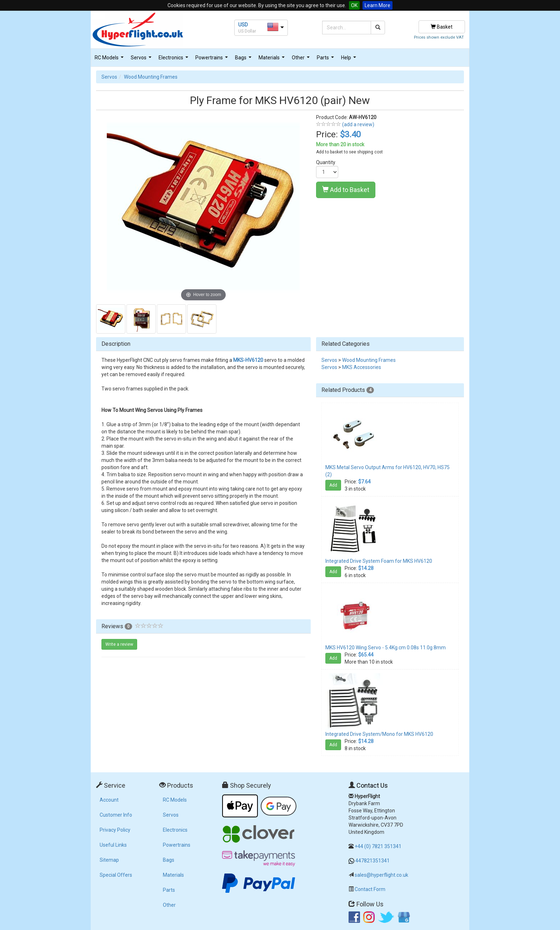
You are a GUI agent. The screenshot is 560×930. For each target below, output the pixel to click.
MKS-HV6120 (248, 360)
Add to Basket (346, 190)
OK (354, 5)
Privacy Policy (115, 830)
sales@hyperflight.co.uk (381, 875)
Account (109, 800)
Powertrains (212, 60)
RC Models (110, 60)
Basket (442, 27)
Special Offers (116, 875)
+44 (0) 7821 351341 (378, 846)
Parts (326, 60)
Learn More (377, 5)
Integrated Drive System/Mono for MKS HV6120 (379, 734)
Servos (142, 60)
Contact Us (372, 785)
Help (349, 60)
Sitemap (109, 860)
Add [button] (333, 485)
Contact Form (370, 889)
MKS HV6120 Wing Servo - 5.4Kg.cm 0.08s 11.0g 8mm (386, 648)
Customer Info (116, 815)
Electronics (174, 60)
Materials (272, 60)
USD (243, 25)
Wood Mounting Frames (151, 77)
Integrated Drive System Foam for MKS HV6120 (379, 561)
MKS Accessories (362, 367)
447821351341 (372, 861)
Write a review (119, 644)
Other (302, 60)
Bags (244, 60)
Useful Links (113, 845)
